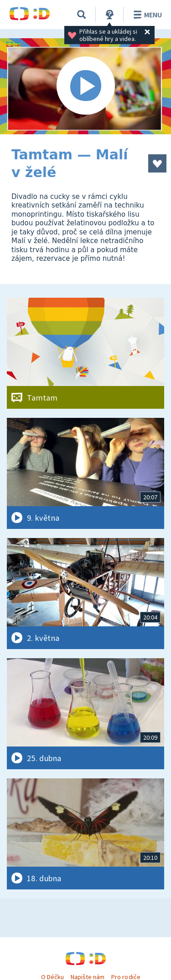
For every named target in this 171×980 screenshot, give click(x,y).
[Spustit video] (85, 86)
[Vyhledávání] (82, 15)
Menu (146, 15)
